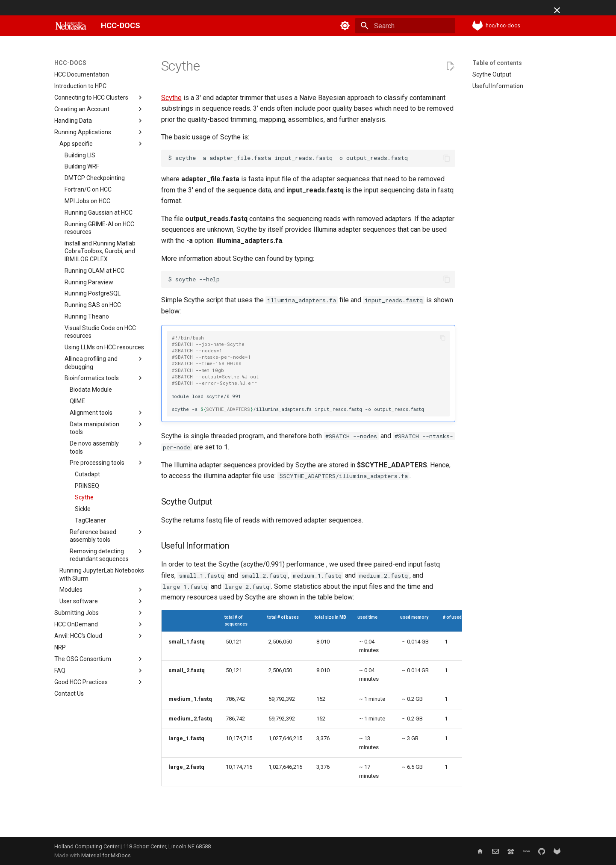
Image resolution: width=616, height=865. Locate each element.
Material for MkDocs (106, 855)
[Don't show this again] (557, 10)
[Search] (405, 26)
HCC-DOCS (70, 63)
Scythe (171, 98)
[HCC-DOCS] (71, 26)
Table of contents (497, 63)
